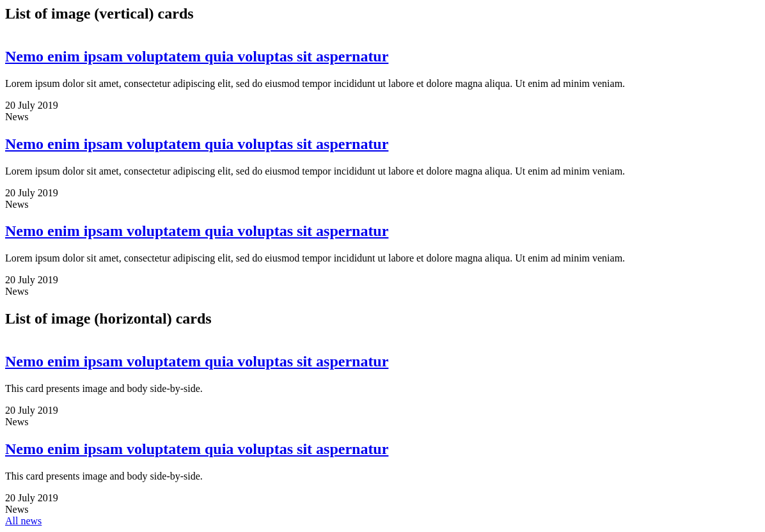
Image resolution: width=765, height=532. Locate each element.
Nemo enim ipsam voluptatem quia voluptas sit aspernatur (197, 56)
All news (23, 521)
